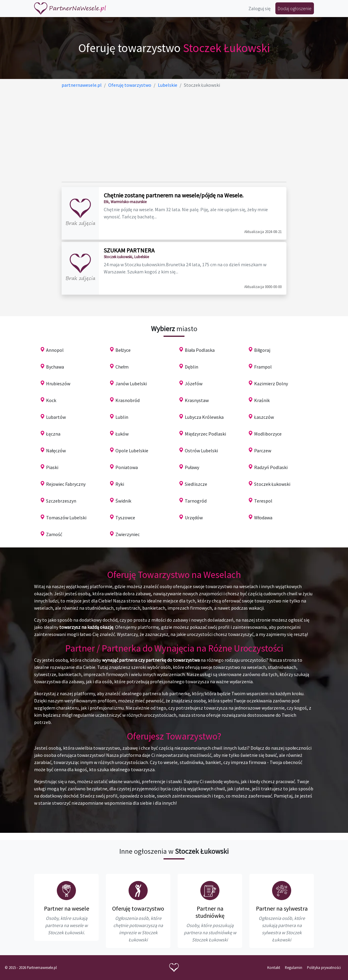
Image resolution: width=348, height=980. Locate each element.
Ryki (120, 484)
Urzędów (194, 518)
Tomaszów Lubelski (66, 518)
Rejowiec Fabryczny (66, 484)
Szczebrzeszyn (61, 501)
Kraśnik (262, 400)
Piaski (52, 467)
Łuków (122, 434)
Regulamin (294, 967)
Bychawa (55, 367)
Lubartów (56, 417)
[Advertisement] (174, 135)
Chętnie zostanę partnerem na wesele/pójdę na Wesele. (174, 195)
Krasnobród (128, 400)
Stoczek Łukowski (272, 484)
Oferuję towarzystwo (138, 908)
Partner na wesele (67, 908)
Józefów (194, 384)
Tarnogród (196, 501)
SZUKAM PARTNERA (129, 250)
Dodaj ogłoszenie (295, 8)
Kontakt (274, 967)
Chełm (122, 367)
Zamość (54, 534)
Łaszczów (264, 417)
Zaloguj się (260, 8)
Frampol (263, 367)
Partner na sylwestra (282, 908)
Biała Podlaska (200, 350)
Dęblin (191, 367)
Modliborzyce (268, 434)
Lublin (122, 417)
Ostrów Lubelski (201, 451)
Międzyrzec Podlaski (205, 434)
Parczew (263, 451)
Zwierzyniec (128, 534)
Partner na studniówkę (210, 912)
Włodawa (263, 518)
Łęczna (53, 434)
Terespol (263, 501)
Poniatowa (127, 467)
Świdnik (123, 501)
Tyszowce (125, 518)
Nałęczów (56, 451)
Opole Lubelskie (132, 451)
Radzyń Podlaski (271, 467)
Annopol (55, 350)
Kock (51, 400)
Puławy (192, 467)
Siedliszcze (196, 484)
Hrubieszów (58, 384)
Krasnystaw (197, 400)
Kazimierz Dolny (271, 384)
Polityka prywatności (324, 967)
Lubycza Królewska (204, 417)
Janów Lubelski (131, 384)
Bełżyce (123, 350)
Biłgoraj (262, 350)
